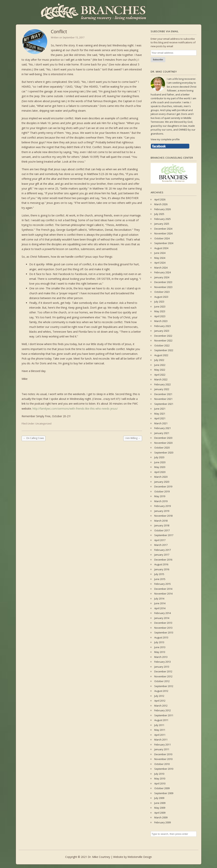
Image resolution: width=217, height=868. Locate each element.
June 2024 (160, 253)
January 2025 (162, 224)
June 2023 (160, 307)
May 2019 (160, 496)
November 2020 (163, 443)
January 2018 (162, 525)
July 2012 (159, 696)
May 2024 (160, 258)
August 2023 (161, 297)
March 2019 (161, 501)
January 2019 (162, 511)
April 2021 (160, 418)
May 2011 (160, 730)
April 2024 (160, 263)
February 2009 (163, 822)
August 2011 (161, 720)
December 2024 (163, 229)
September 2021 (164, 404)
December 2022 (163, 336)
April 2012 (160, 701)
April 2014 (160, 608)
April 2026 (160, 199)
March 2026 (161, 204)
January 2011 (162, 749)
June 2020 (160, 462)
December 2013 (163, 623)
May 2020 (160, 467)
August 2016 (161, 564)
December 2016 (163, 560)
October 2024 (162, 238)
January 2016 (162, 569)
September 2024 (164, 243)
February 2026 (163, 209)
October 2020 (162, 448)
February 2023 (163, 326)
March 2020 (161, 477)
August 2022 (161, 355)
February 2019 (163, 506)
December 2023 (163, 282)
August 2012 (161, 691)
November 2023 (163, 287)
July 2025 (159, 214)
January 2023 (162, 331)
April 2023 (160, 316)
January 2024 (162, 277)
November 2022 (163, 340)
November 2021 (163, 399)
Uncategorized (43, 424)
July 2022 (159, 360)
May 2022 (160, 370)
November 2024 (163, 233)
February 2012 (163, 710)
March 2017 (161, 545)
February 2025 (163, 219)
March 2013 (161, 657)
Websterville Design (140, 857)
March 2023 (161, 321)
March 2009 (161, 817)
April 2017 (160, 540)
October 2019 (162, 491)
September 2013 (164, 632)
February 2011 (163, 745)
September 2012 (164, 686)
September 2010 (164, 769)
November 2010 (163, 759)
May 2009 (160, 808)
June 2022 (160, 365)
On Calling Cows (34, 438)
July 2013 (159, 642)
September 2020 (164, 453)
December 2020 (163, 438)
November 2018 (163, 516)
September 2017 (164, 535)
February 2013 (163, 662)
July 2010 (159, 774)
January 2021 (162, 433)
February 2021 (163, 428)
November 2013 (163, 628)
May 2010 (160, 778)
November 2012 (163, 676)
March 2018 (161, 521)
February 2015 (163, 584)
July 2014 (159, 599)
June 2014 (160, 603)
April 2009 (160, 813)
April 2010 (160, 783)
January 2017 (162, 555)
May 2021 (160, 414)
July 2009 (159, 798)
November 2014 (163, 594)
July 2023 (159, 302)
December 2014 (163, 589)
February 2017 (163, 550)
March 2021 (161, 423)
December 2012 (163, 671)
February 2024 (163, 272)
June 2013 (160, 647)
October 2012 (162, 681)
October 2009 (162, 788)
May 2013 (160, 652)
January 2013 (162, 667)
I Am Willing (133, 438)
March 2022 (161, 379)
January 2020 (162, 482)
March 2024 (161, 268)
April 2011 (160, 735)
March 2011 (161, 740)
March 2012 (161, 706)
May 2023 (160, 311)
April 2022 (160, 375)
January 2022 (162, 389)
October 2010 (162, 764)
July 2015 (159, 574)
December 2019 (163, 486)
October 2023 (162, 292)
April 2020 (160, 472)
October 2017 (162, 530)
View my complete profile (165, 139)
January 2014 (162, 618)
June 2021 (160, 409)
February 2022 (163, 384)
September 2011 (164, 715)
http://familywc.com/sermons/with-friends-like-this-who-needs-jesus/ (75, 409)
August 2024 (161, 248)
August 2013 (161, 637)
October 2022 (162, 345)
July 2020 (159, 457)
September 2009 (164, 793)
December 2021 (163, 394)
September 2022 (164, 350)
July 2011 (159, 725)
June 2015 (160, 579)
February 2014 (163, 613)
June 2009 (160, 803)
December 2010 (163, 754)
